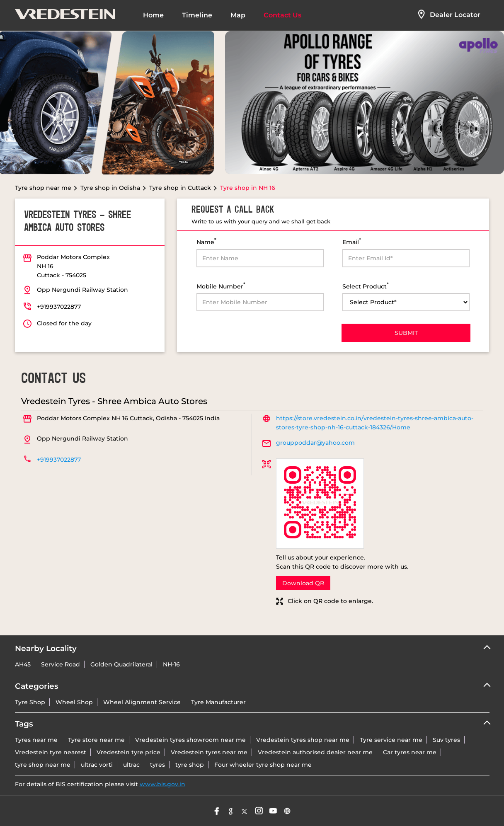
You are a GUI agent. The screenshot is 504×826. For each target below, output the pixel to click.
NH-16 (171, 664)
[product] (406, 302)
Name (206, 241)
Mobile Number (221, 286)
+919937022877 (59, 307)
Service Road (61, 664)
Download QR (303, 583)
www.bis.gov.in (162, 784)
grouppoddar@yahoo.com (315, 443)
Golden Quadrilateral (121, 664)
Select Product (366, 286)
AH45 (23, 664)
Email (352, 241)
